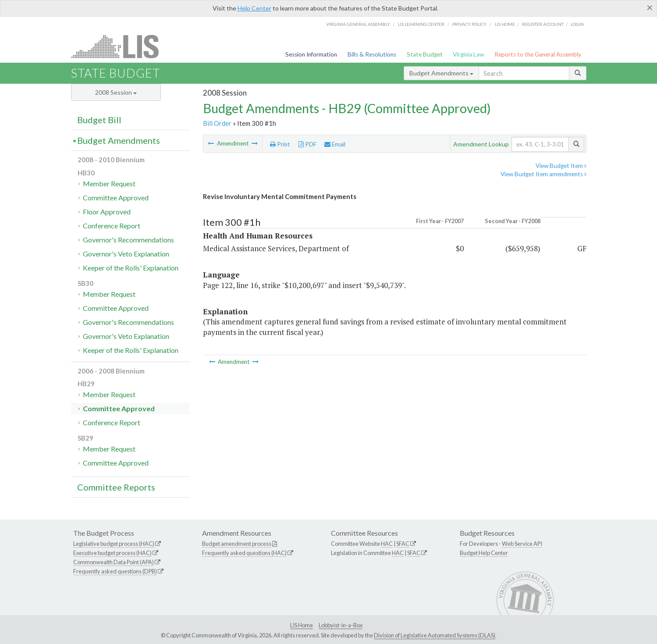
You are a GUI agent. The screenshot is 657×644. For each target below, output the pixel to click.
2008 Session (116, 92)
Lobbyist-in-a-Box (341, 625)
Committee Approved (116, 197)
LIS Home (302, 625)
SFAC (403, 544)
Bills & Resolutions (372, 54)
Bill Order (217, 123)
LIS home (505, 24)
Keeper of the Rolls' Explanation (131, 268)
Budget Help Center (484, 553)
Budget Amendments (441, 73)
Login (577, 24)
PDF (307, 144)
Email (335, 144)
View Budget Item (561, 166)
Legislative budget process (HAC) (114, 544)
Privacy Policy (469, 24)
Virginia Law (468, 54)
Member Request (109, 183)
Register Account (543, 24)
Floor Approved (107, 212)
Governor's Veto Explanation (126, 254)
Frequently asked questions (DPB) (115, 571)
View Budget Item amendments (543, 174)
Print (280, 144)
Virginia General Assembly (358, 24)
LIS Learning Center (421, 24)
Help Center (254, 8)
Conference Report (112, 226)
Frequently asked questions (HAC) (244, 553)
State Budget (425, 54)
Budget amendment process (237, 544)
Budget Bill (99, 120)
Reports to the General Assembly (538, 54)
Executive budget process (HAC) (112, 553)
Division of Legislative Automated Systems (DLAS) (435, 635)
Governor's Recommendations (128, 240)
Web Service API (522, 544)
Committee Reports (116, 487)
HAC (387, 544)
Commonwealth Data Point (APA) (114, 562)
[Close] (650, 7)
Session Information (311, 54)
